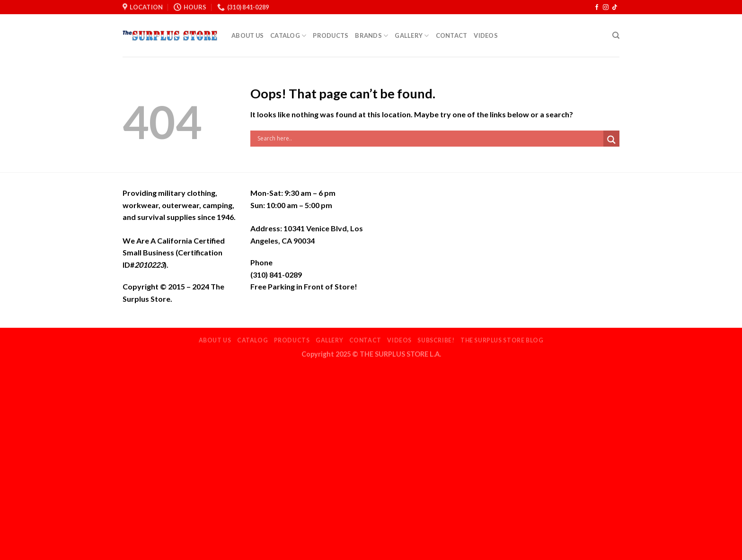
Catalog (288, 36)
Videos (486, 35)
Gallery (412, 36)
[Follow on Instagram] (606, 8)
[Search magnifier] (611, 140)
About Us (247, 35)
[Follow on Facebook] (597, 8)
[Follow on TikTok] (615, 8)
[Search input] (429, 139)
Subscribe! (436, 340)
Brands (371, 36)
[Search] (616, 35)
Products (331, 35)
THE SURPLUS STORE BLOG (502, 340)
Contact (452, 35)
